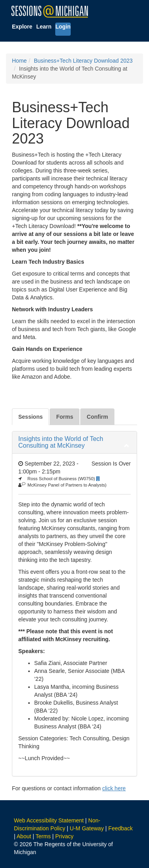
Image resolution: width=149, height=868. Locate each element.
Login (63, 27)
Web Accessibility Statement (49, 820)
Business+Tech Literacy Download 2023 (83, 61)
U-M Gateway (87, 828)
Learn (44, 27)
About (24, 836)
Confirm (97, 417)
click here (114, 788)
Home (19, 61)
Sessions (30, 417)
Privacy (64, 836)
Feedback (121, 828)
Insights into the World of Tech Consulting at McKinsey (61, 442)
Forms (65, 417)
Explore (22, 27)
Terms (43, 836)
